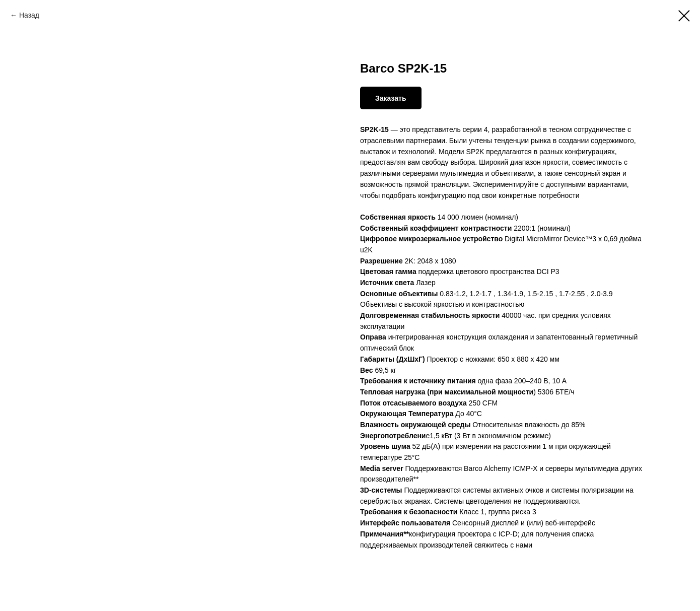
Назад (29, 15)
